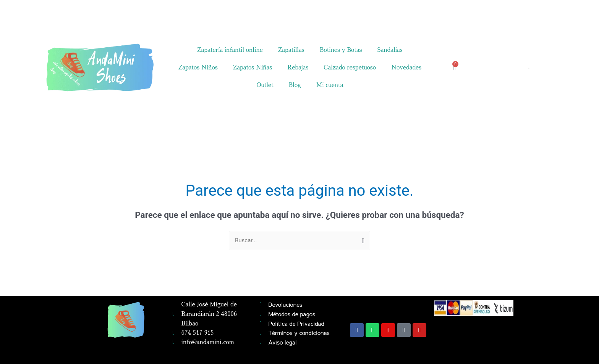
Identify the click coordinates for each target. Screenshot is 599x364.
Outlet (265, 85)
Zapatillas (291, 50)
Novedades (406, 67)
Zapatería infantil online (230, 50)
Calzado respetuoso (350, 67)
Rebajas (298, 67)
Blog (295, 85)
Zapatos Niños (198, 67)
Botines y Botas (341, 50)
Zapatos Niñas (253, 67)
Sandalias (390, 50)
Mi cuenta (330, 85)
